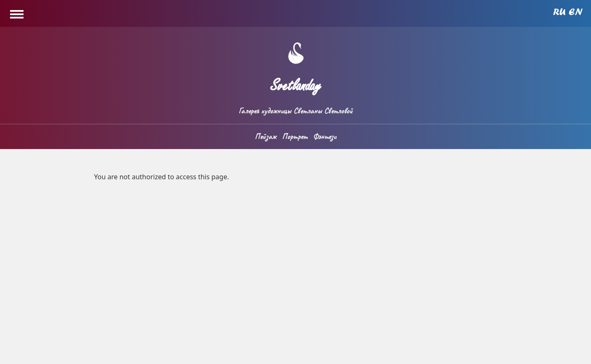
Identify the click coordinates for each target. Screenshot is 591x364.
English (576, 12)
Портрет (295, 136)
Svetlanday (295, 82)
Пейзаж (265, 136)
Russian (559, 12)
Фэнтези (325, 136)
